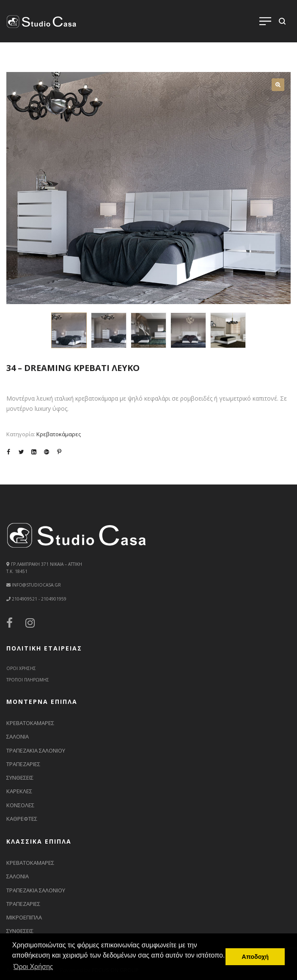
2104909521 (25, 599)
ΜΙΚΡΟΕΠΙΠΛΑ (24, 917)
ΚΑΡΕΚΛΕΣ (19, 791)
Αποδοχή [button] (255, 957)
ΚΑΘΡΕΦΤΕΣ (22, 819)
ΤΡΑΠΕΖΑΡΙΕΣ (23, 764)
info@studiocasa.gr (36, 585)
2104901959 (53, 599)
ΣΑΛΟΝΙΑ (18, 736)
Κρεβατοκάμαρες (59, 434)
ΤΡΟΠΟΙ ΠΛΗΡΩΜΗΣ (28, 680)
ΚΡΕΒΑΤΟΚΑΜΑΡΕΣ (30, 723)
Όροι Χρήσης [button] (33, 967)
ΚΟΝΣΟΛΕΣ (20, 805)
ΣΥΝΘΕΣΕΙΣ (20, 778)
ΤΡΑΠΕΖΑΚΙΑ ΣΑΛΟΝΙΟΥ (36, 750)
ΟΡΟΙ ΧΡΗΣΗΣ (21, 668)
